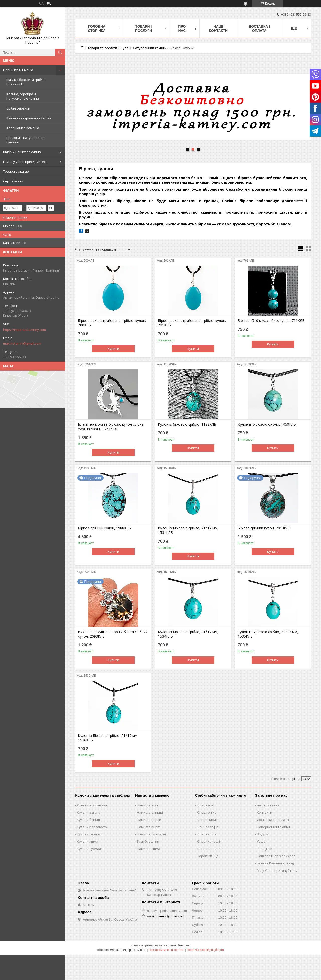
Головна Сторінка (97, 28)
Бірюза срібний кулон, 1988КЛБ (104, 528)
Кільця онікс (206, 812)
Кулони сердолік (90, 834)
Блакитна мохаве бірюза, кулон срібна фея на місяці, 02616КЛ (111, 427)
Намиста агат (148, 805)
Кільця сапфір (208, 827)
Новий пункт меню (18, 70)
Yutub (261, 841)
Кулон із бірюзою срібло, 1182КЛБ (187, 424)
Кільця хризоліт (209, 841)
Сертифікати (13, 181)
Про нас (182, 28)
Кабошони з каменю (23, 128)
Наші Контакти (218, 28)
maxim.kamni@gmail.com (22, 343)
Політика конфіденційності (205, 950)
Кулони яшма (88, 841)
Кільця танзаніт (209, 849)
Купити (113, 349)
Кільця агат (206, 805)
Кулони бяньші (89, 820)
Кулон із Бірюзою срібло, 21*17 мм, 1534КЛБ (188, 634)
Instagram (264, 849)
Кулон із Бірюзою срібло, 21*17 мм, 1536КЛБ (108, 738)
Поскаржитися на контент (167, 950)
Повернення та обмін (274, 827)
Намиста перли (149, 820)
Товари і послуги (144, 28)
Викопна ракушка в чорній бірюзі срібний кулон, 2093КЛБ (113, 634)
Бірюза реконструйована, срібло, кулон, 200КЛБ (112, 323)
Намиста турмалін (151, 834)
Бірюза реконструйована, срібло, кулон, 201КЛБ (192, 323)
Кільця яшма (207, 834)
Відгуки (263, 834)
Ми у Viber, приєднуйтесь (277, 870)
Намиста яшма (149, 849)
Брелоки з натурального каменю (26, 140)
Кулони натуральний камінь (29, 118)
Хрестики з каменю (93, 805)
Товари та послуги (102, 48)
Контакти (264, 812)
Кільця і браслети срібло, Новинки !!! (26, 82)
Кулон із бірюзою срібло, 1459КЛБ (267, 424)
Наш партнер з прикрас (276, 856)
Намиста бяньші (150, 812)
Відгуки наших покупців (22, 152)
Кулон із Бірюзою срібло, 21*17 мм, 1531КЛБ (188, 530)
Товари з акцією (16, 171)
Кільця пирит (207, 820)
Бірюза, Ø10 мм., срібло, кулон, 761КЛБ (271, 321)
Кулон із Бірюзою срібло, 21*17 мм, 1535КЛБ (268, 634)
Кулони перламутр (92, 827)
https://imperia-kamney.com (24, 330)
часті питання (268, 805)
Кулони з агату (89, 812)
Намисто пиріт (148, 827)
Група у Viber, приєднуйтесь (25, 162)
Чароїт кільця (208, 856)
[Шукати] (60, 52)
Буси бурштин (148, 841)
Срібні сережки (18, 108)
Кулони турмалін (90, 849)
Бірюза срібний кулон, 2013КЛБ (264, 528)
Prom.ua (184, 945)
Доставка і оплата (259, 28)
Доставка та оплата (273, 820)
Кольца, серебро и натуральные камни (23, 96)
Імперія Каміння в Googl (276, 863)
